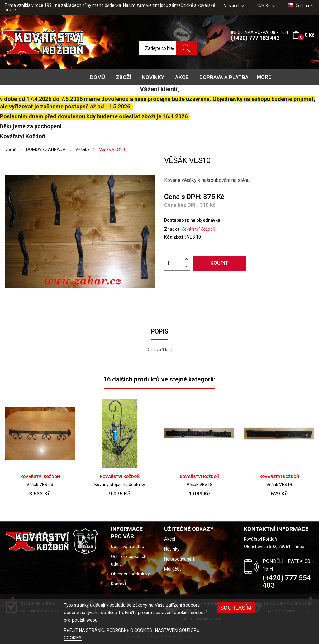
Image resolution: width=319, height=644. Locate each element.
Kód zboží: (175, 237)
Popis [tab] (159, 331)
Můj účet (173, 569)
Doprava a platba (128, 547)
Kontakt (119, 584)
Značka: (172, 229)
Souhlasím (236, 608)
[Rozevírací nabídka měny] (267, 6)
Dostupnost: (177, 220)
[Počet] (174, 263)
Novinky (172, 549)
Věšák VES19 (279, 485)
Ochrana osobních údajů (129, 560)
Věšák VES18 (200, 485)
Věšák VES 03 (40, 485)
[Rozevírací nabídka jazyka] (301, 6)
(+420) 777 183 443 (255, 38)
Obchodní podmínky (130, 574)
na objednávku (205, 220)
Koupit (219, 263)
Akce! (170, 539)
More (264, 77)
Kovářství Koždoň (198, 229)
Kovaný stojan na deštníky (120, 485)
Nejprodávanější (180, 559)
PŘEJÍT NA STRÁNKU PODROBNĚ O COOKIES (108, 630)
